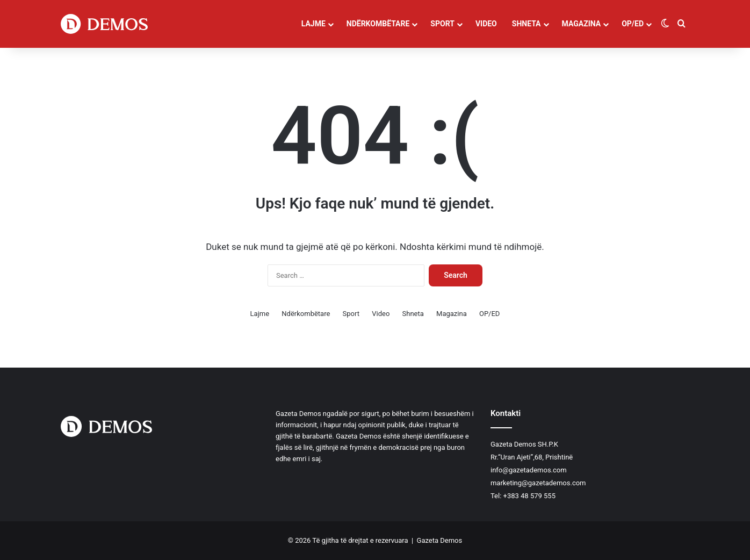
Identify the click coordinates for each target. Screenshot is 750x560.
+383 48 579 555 (529, 496)
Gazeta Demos (440, 540)
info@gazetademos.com (529, 470)
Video (486, 24)
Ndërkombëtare (378, 24)
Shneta (527, 24)
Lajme (313, 24)
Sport (442, 24)
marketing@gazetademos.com (538, 483)
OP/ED (633, 24)
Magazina (582, 24)
